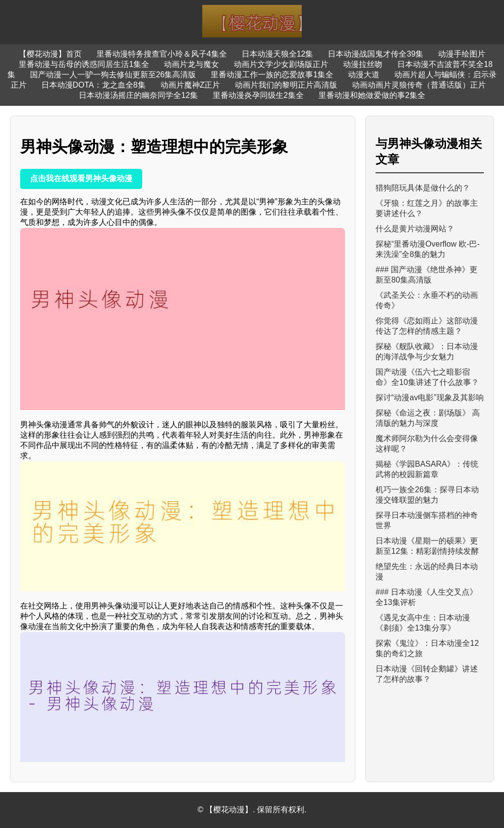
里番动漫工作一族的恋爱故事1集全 (272, 75)
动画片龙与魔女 (191, 64)
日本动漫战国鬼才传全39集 (376, 54)
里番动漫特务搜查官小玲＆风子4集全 (162, 54)
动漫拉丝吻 (363, 64)
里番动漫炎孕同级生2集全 (258, 95)
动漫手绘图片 (462, 54)
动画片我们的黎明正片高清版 (286, 85)
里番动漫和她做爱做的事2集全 (372, 95)
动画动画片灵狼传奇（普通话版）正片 (419, 85)
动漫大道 (364, 75)
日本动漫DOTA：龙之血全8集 (94, 85)
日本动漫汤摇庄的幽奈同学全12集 (138, 95)
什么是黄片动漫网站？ (415, 229)
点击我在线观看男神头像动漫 (81, 178)
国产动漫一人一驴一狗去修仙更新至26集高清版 (113, 75)
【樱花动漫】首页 (50, 54)
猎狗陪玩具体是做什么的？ (423, 188)
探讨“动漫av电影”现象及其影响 (430, 398)
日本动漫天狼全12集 (278, 54)
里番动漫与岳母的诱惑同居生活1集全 (84, 64)
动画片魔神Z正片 (190, 85)
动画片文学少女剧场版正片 (281, 64)
